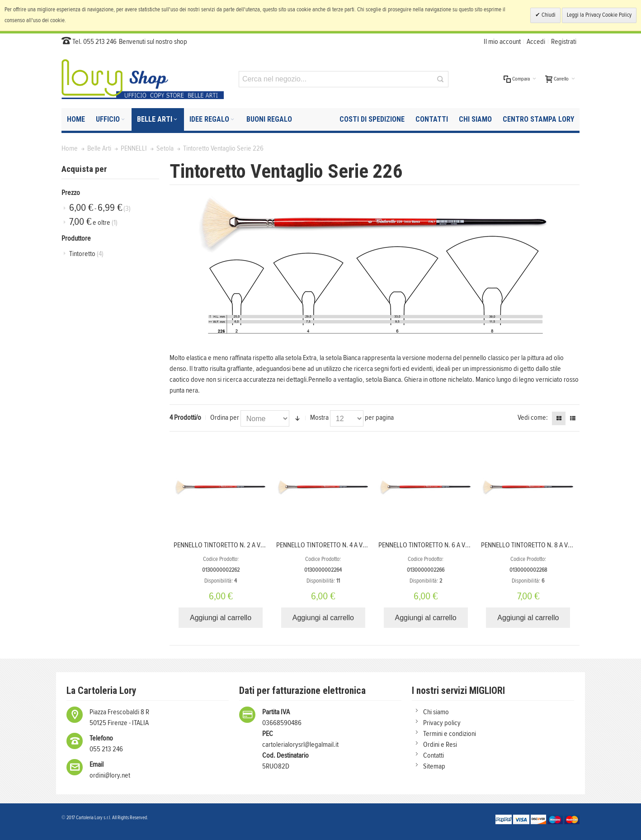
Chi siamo (436, 712)
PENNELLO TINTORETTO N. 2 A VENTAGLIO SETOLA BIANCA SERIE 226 (267, 545)
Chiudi (548, 15)
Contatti (434, 755)
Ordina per (225, 418)
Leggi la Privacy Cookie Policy (599, 15)
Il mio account (502, 42)
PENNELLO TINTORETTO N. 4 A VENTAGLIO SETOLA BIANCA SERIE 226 (370, 545)
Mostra (319, 418)
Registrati (564, 42)
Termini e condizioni (450, 734)
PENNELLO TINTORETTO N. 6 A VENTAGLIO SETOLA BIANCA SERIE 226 (472, 545)
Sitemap (434, 766)
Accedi (536, 42)
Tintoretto (86, 254)
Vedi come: (533, 418)
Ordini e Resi (440, 745)
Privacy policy (442, 723)
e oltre (93, 222)
